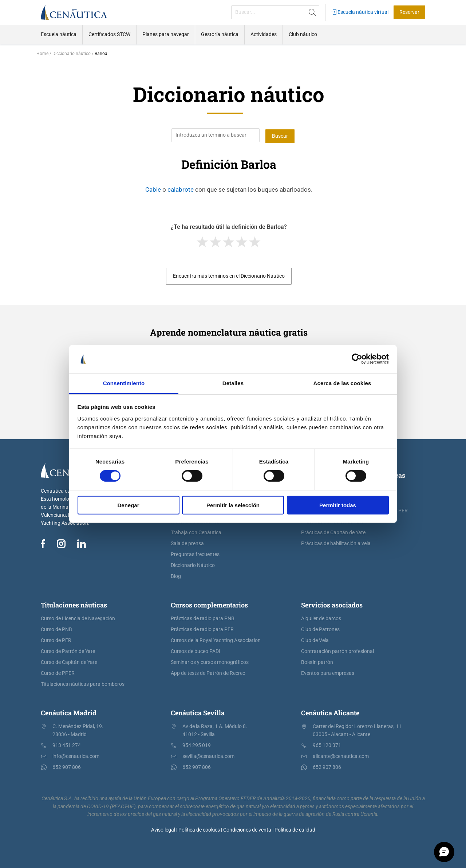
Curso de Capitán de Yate (69, 661)
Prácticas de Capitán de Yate (333, 531)
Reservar (409, 12)
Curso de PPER (58, 672)
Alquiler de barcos (321, 617)
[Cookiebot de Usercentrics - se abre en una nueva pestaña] (357, 359)
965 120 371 (327, 744)
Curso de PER (56, 639)
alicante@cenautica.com (341, 755)
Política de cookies (199, 829)
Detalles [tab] (233, 383)
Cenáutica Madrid (69, 712)
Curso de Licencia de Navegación (78, 617)
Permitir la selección (233, 505)
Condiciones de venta (247, 829)
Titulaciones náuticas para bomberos (83, 683)
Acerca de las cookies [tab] (342, 383)
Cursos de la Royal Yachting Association (216, 639)
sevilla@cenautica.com (208, 755)
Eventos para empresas (328, 672)
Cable (153, 188)
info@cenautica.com (76, 755)
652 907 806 (67, 766)
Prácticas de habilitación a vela (336, 542)
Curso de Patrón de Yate (68, 650)
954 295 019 (197, 744)
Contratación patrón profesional (337, 650)
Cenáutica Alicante (330, 712)
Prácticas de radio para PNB (203, 617)
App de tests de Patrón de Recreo (208, 672)
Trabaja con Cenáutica (196, 531)
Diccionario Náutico (193, 564)
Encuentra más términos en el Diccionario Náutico (229, 275)
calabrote (181, 188)
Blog (176, 575)
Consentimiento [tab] (124, 383)
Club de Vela (315, 639)
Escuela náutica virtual (360, 12)
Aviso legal (163, 829)
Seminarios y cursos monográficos (210, 661)
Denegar (128, 505)
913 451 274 (67, 744)
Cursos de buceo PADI (196, 650)
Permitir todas (338, 505)
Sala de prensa (187, 542)
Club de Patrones (320, 628)
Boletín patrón (317, 661)
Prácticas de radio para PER (202, 628)
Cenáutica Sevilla (198, 712)
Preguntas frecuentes (195, 553)
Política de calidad (295, 829)
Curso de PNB (56, 628)
